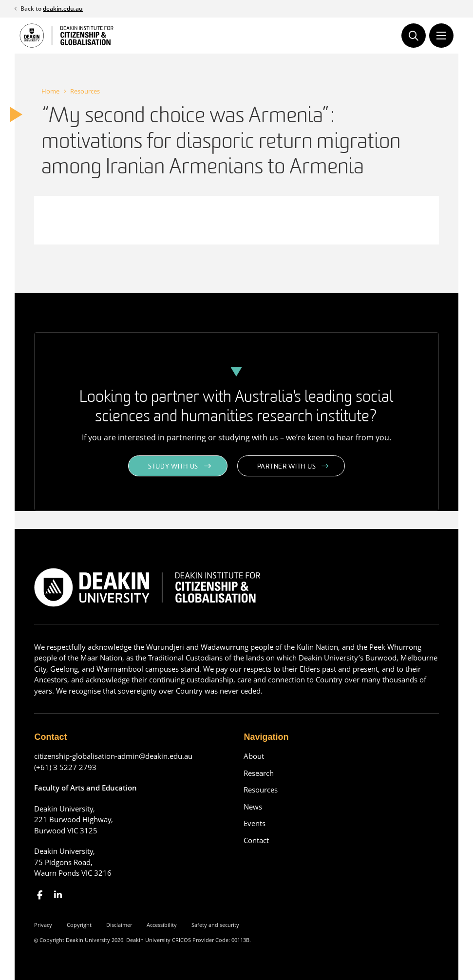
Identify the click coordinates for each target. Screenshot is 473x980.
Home (50, 91)
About (254, 756)
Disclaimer (119, 925)
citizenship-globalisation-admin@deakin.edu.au (113, 756)
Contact (256, 840)
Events (255, 823)
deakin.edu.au (63, 9)
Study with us (173, 467)
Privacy (43, 925)
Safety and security (215, 925)
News (253, 807)
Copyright (79, 925)
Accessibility (162, 925)
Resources (85, 91)
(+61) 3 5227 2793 (65, 767)
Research (259, 773)
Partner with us (287, 467)
